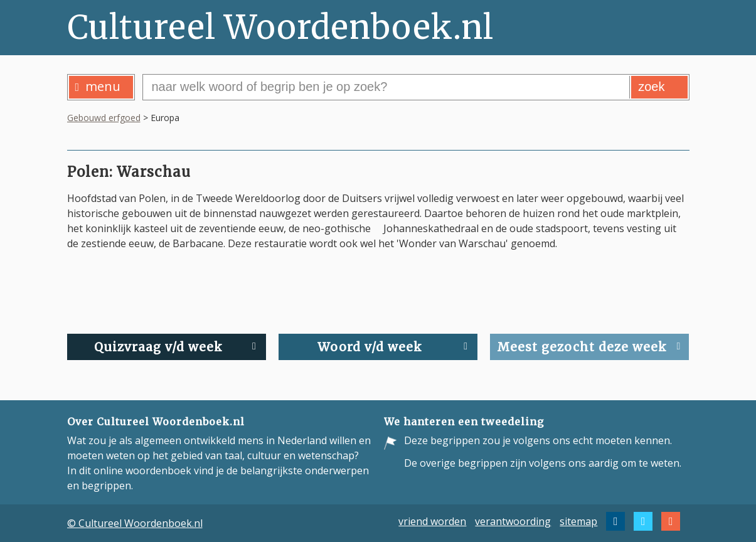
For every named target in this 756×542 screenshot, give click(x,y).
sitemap (578, 521)
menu (98, 86)
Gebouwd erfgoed (104, 118)
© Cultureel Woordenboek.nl (135, 523)
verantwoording (513, 521)
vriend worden (432, 521)
